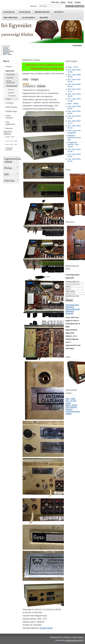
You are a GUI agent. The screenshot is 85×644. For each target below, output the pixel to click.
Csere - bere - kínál (11, 144)
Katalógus (25, 12)
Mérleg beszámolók (11, 82)
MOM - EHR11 (72, 405)
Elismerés (11, 90)
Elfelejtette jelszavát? (70, 312)
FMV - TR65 (70, 399)
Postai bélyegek (9, 117)
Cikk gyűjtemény (10, 123)
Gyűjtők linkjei (11, 111)
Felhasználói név (72, 282)
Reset (70, 2)
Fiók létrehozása (72, 305)
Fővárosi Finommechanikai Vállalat (73, 411)
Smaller (78, 2)
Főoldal (9, 67)
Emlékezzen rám (72, 296)
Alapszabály (29, 18)
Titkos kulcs (70, 291)
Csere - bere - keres (11, 141)
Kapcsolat (9, 12)
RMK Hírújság (11, 107)
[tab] (18, 157)
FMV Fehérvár (71, 407)
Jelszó (68, 286)
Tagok (8, 99)
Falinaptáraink (12, 96)
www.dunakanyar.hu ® (74, 640)
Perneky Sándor (46, 628)
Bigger (63, 2)
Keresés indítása (75, 6)
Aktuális (59, 12)
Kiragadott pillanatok (9, 149)
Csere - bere (10, 137)
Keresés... (34, 6)
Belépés (44, 18)
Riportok (9, 128)
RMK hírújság (11, 18)
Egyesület (10, 71)
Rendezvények (42, 12)
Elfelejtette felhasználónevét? (73, 308)
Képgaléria (11, 93)
